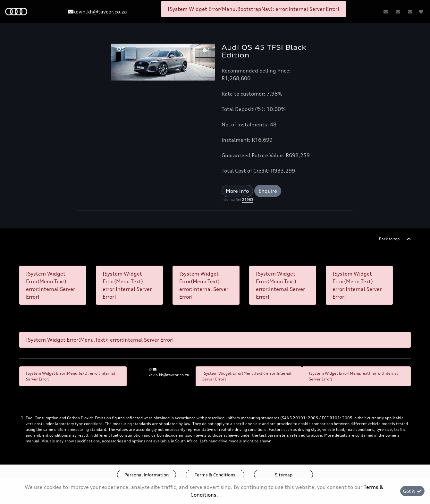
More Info (237, 191)
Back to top (389, 239)
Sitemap (284, 475)
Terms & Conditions (215, 475)
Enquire (268, 191)
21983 (248, 200)
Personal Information (147, 475)
